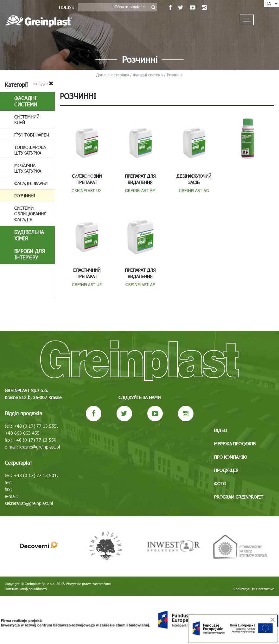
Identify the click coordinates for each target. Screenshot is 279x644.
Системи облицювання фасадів (30, 214)
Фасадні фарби (31, 183)
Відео (221, 430)
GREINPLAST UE (87, 284)
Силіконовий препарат (87, 179)
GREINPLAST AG (194, 190)
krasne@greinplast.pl (40, 447)
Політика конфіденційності (26, 589)
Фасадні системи (26, 101)
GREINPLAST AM (140, 190)
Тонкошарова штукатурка (30, 150)
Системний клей (27, 120)
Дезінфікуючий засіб (194, 179)
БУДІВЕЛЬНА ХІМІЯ (29, 235)
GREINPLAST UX (87, 190)
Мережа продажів (235, 444)
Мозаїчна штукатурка (28, 168)
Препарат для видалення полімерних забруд (140, 276)
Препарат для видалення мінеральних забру (140, 182)
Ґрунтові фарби (32, 135)
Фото (220, 484)
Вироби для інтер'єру (30, 254)
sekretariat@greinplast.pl (29, 503)
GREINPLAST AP (140, 284)
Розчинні (25, 196)
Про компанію (231, 457)
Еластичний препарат (87, 273)
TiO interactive (263, 589)
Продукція (226, 470)
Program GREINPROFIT (239, 497)
